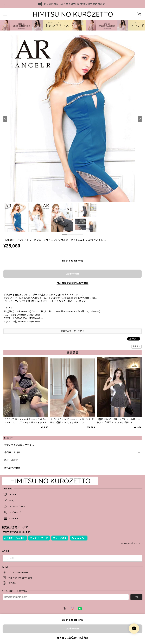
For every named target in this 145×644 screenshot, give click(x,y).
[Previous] (5, 119)
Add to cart (73, 274)
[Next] (140, 119)
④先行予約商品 (12, 468)
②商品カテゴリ (12, 452)
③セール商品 (11, 460)
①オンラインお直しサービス (19, 445)
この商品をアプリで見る (72, 331)
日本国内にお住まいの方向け (73, 283)
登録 (136, 597)
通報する (137, 346)
